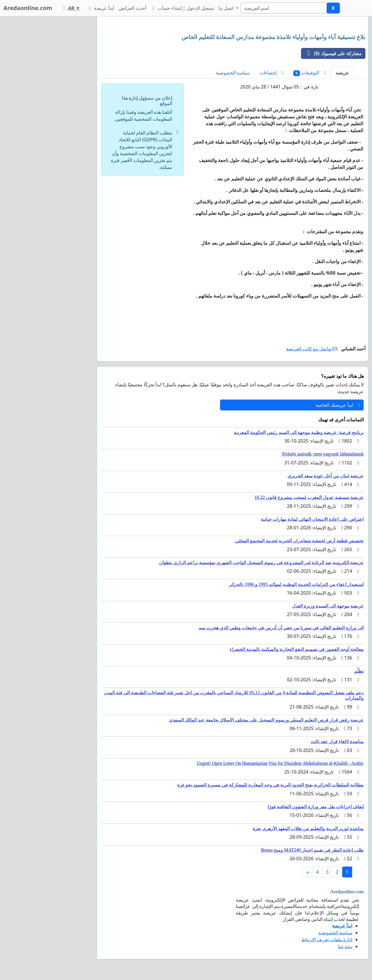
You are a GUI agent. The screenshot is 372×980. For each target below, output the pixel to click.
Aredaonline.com (28, 8)
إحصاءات (271, 73)
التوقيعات (310, 73)
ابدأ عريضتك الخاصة (338, 405)
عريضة (342, 73)
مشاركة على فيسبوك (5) (332, 53)
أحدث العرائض (132, 8)
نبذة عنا (345, 946)
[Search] (284, 8)
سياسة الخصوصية (233, 73)
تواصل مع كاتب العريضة (312, 349)
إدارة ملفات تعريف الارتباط (327, 940)
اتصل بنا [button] (227, 8)
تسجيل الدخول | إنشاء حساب (183, 8)
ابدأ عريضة (101, 8)
